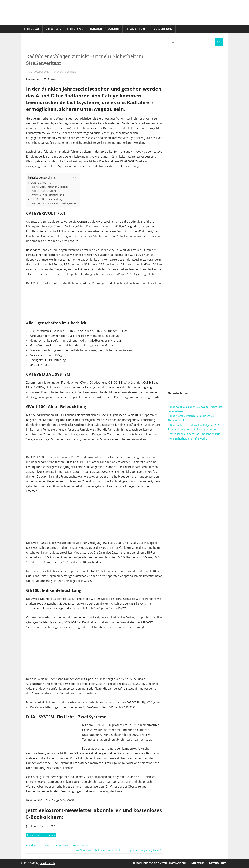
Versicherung (163, 29)
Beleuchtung (33, 835)
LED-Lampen (49, 835)
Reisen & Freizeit (137, 29)
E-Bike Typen (75, 29)
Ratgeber (96, 29)
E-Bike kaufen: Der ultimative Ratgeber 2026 (194, 425)
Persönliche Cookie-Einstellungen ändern (159, 863)
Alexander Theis (67, 72)
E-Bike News (32, 29)
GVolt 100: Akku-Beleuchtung (47, 195)
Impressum (198, 863)
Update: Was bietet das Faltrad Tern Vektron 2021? (58, 845)
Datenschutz (217, 863)
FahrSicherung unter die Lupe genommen (193, 429)
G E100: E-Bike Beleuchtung (46, 199)
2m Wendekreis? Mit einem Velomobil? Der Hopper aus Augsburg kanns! (118, 850)
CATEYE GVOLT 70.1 (42, 183)
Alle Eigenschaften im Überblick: (52, 187)
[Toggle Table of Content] (72, 178)
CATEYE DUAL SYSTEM (43, 191)
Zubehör (114, 29)
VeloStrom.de (47, 863)
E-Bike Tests (53, 29)
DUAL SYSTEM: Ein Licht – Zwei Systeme (53, 203)
